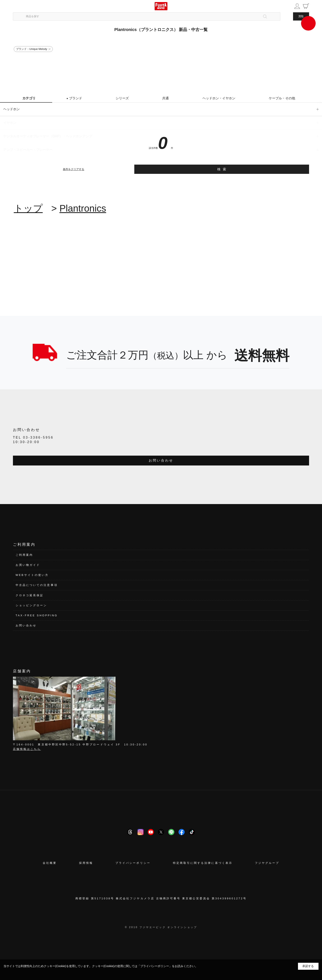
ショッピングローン (31, 605)
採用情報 (86, 863)
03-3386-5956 (38, 437)
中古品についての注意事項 (37, 585)
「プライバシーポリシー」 (155, 966)
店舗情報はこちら (27, 749)
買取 (301, 16)
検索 (223, 169)
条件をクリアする (74, 169)
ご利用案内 (24, 555)
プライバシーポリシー (133, 863)
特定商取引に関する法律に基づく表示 (203, 863)
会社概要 (50, 863)
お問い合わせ (161, 460)
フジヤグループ (267, 863)
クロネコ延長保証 (30, 595)
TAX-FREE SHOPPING (37, 615)
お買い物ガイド (28, 565)
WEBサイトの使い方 (32, 575)
